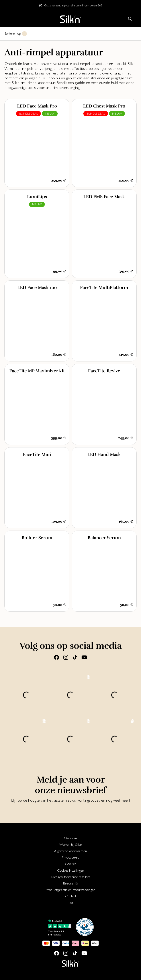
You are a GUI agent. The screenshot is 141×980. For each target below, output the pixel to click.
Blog (70, 903)
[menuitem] (70, 838)
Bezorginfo (70, 883)
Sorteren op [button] (13, 33)
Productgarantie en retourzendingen (71, 890)
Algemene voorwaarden (70, 851)
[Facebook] (57, 657)
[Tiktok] (75, 657)
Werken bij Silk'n (71, 844)
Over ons (70, 838)
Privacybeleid (70, 857)
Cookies (70, 864)
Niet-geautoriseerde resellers (70, 877)
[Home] (71, 19)
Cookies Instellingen (71, 870)
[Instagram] (66, 657)
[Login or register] (130, 19)
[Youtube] (84, 657)
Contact (71, 896)
